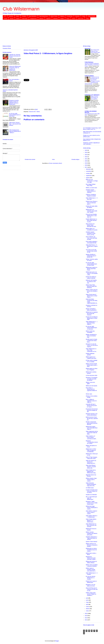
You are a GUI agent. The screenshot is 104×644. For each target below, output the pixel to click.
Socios (68, 19)
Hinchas (12, 19)
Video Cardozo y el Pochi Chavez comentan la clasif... (91, 437)
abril (87, 604)
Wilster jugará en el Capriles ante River (91, 358)
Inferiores (41, 19)
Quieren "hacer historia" (92, 542)
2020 (86, 161)
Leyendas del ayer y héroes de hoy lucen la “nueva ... (91, 406)
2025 (86, 150)
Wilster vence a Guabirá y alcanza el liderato (92, 565)
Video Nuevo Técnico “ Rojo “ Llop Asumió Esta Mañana (15, 124)
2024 (86, 152)
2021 (86, 159)
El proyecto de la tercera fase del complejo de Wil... (92, 410)
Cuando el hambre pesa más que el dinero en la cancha (92, 491)
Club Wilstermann (21, 9)
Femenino (77, 16)
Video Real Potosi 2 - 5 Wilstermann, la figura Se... (92, 246)
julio (87, 598)
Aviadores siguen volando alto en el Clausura (91, 191)
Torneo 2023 (81, 19)
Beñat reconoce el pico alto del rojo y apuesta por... (92, 418)
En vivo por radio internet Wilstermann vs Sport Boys (15, 115)
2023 (86, 155)
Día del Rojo (70, 16)
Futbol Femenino (92, 16)
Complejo (24, 16)
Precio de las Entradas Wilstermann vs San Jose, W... (91, 216)
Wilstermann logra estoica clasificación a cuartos (92, 508)
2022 (86, 157)
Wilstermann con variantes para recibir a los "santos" (92, 211)
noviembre (89, 171)
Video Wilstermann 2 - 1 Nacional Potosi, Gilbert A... (92, 323)
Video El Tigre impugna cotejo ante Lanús (91, 458)
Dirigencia (62, 16)
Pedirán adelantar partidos (90, 354)
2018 (86, 165)
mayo (88, 602)
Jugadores (48, 19)
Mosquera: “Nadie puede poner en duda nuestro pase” (92, 503)
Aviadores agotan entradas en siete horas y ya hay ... (91, 233)
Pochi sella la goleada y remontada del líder (92, 242)
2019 (86, 163)
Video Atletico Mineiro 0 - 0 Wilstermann (92, 516)
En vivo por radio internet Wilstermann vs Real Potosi (91, 264)
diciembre (89, 169)
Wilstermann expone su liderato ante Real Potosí (92, 269)
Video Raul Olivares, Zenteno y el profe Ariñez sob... (91, 467)
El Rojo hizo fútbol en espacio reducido (91, 277)
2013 (86, 620)
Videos (87, 19)
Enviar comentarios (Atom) (55, 163)
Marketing (55, 19)
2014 (86, 618)
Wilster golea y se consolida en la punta (92, 229)
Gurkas (6, 19)
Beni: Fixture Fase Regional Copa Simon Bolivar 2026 (95, 51)
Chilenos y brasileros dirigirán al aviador (91, 195)
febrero (88, 609)
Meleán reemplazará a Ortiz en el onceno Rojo (91, 336)
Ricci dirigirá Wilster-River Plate (91, 185)
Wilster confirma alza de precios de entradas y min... (92, 291)
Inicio (53, 159)
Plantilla (62, 19)
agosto (88, 178)
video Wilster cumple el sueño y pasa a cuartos (91, 512)
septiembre (89, 176)
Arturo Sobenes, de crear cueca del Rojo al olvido (91, 238)
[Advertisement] (49, 33)
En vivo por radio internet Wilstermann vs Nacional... (91, 328)
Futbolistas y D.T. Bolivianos (92, 95)
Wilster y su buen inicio (91, 188)
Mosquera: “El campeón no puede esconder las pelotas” (92, 379)
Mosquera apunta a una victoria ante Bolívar (92, 414)
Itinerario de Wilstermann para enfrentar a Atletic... (91, 558)
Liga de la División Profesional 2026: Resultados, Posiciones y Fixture (92, 65)
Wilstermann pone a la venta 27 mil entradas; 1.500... (92, 273)
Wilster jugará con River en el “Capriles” (92, 369)
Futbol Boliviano (89, 62)
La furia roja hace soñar (92, 375)
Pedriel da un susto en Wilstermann (91, 582)
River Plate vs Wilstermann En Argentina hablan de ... (91, 390)
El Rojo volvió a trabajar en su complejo (92, 361)
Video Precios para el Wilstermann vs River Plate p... (92, 296)
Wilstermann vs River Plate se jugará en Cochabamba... (91, 450)
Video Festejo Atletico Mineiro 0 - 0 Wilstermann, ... (91, 520)
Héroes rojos (89, 394)
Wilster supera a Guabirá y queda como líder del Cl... (91, 570)
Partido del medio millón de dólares (92, 207)
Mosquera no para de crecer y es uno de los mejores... (92, 345)
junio (87, 600)
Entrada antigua (75, 159)
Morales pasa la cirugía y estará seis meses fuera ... (91, 341)
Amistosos (11, 16)
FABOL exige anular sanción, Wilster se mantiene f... (91, 594)
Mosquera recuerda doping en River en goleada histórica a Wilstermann (14, 102)
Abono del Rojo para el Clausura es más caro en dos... (92, 589)
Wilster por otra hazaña (91, 386)
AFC (5, 16)
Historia (18, 19)
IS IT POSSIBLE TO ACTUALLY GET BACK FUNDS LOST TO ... (92, 129)
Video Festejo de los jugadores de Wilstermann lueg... (91, 471)
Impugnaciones (33, 19)
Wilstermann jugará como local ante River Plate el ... (92, 428)
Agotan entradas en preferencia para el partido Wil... (91, 256)
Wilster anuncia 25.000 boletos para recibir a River (92, 365)
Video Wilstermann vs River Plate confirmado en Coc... (91, 350)
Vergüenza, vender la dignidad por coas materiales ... (91, 143)
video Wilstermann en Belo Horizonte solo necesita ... (91, 525)
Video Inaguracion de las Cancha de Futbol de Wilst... (92, 433)
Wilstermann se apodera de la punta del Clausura (92, 313)
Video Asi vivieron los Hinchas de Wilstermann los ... (91, 462)
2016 (86, 613)
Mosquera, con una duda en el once (90, 585)
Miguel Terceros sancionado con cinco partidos (94, 98)
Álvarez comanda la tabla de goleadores (91, 309)
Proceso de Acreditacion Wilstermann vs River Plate (92, 318)
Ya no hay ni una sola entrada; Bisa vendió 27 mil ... (91, 251)
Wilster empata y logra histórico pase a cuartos (91, 480)
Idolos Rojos (25, 19)
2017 (86, 167)
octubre (88, 173)
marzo (88, 607)
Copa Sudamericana (44, 16)
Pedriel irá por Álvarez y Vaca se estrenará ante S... (92, 203)
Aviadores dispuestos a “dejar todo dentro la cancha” (91, 538)
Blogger (57, 641)
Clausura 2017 (32, 112)
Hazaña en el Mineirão (91, 495)
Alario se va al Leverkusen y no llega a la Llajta (92, 181)
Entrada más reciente (30, 159)
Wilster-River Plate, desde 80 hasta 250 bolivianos (91, 286)
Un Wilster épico (90, 488)
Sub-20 (74, 19)
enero (88, 611)
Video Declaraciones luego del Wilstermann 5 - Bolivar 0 (15, 131)
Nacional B (88, 49)
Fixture (84, 16)
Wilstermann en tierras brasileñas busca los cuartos (91, 550)
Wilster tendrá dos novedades (90, 332)
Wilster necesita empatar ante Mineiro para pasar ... (92, 533)
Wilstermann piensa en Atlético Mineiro (91, 562)
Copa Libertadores (33, 16)
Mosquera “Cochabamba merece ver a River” (92, 442)
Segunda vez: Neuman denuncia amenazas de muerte (15, 56)
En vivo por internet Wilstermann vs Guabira (91, 578)
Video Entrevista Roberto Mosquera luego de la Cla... (91, 484)
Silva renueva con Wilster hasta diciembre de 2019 (91, 225)
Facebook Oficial (7, 48)
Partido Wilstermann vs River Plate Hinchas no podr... (91, 220)
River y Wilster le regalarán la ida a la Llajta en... (91, 401)
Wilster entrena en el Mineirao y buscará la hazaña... (92, 545)
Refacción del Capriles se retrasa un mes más (91, 282)
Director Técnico (54, 16)
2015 (86, 616)
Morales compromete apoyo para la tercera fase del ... (92, 423)
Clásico (18, 16)
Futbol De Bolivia (89, 76)
